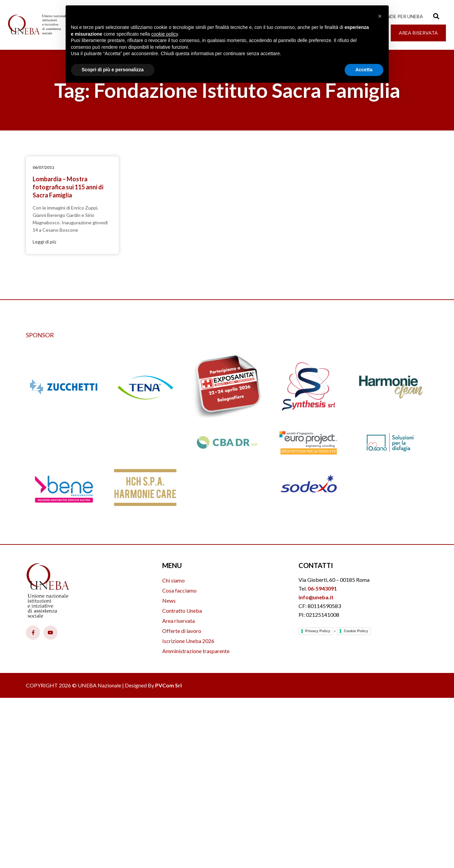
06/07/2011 (43, 167)
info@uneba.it (316, 597)
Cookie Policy (356, 631)
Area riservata (179, 621)
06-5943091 (322, 588)
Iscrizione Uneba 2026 (188, 641)
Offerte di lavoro (182, 631)
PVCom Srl (168, 685)
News (169, 600)
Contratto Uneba (182, 611)
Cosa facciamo (179, 590)
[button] (380, 16)
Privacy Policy (318, 631)
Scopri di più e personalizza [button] (113, 70)
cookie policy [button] (164, 34)
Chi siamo (173, 580)
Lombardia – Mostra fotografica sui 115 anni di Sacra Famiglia (68, 187)
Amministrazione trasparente (196, 651)
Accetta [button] (364, 70)
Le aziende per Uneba (397, 16)
